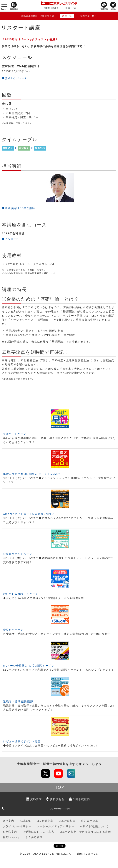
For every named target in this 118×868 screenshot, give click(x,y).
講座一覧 (67, 16)
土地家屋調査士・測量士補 (59, 8)
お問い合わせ (11, 837)
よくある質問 (34, 837)
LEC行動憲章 (45, 821)
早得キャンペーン (15, 434)
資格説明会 (57, 799)
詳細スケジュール (16, 78)
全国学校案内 (81, 799)
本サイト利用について (94, 826)
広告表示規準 (90, 821)
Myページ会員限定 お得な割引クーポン (29, 665)
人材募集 (25, 821)
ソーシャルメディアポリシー (56, 826)
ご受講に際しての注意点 (38, 832)
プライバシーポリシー (17, 826)
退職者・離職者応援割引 (19, 701)
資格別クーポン (13, 630)
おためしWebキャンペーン (21, 594)
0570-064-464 (60, 808)
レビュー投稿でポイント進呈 (22, 741)
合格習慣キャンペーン (18, 554)
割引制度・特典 (89, 16)
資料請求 (36, 799)
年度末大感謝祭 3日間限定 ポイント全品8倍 (32, 474)
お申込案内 (10, 832)
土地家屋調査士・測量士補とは (38, 16)
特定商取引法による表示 (95, 832)
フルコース (12, 239)
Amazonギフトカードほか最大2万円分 (29, 514)
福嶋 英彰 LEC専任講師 (20, 208)
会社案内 (8, 821)
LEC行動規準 (67, 821)
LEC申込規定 (68, 832)
